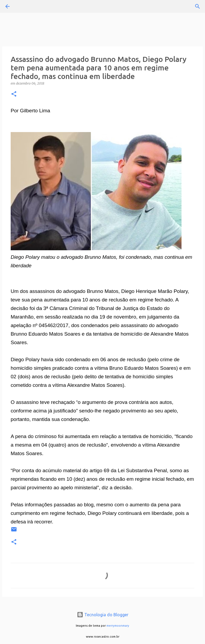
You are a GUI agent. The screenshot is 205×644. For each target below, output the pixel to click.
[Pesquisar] (22, 6)
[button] (14, 94)
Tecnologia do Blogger (103, 615)
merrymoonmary (118, 626)
